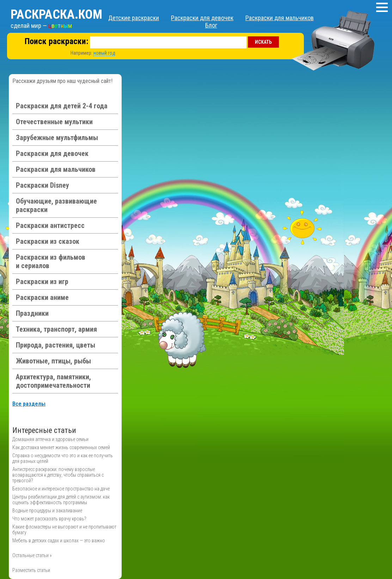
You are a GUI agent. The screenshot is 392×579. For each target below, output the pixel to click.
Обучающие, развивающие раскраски (56, 205)
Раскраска (56, 14)
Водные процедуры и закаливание (47, 511)
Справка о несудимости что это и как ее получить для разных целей (63, 458)
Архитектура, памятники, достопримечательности (53, 381)
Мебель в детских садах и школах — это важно (59, 541)
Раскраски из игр (42, 282)
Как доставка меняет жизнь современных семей (61, 447)
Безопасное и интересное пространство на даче (61, 489)
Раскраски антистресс (50, 225)
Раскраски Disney (42, 185)
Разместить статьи (31, 570)
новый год (104, 53)
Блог (211, 25)
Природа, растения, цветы (56, 345)
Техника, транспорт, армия (56, 329)
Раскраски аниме (42, 297)
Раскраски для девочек (202, 18)
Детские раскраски (134, 18)
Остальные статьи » (32, 555)
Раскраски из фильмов (51, 261)
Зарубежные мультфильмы (57, 138)
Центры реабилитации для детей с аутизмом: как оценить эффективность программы (61, 500)
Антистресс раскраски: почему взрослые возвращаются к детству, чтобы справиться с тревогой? (58, 475)
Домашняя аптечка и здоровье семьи (50, 439)
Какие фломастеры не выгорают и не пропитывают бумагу (64, 530)
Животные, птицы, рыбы (53, 361)
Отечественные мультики (54, 122)
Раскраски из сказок (48, 241)
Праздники (32, 313)
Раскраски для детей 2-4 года (62, 106)
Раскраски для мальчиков (280, 18)
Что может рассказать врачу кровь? (49, 519)
